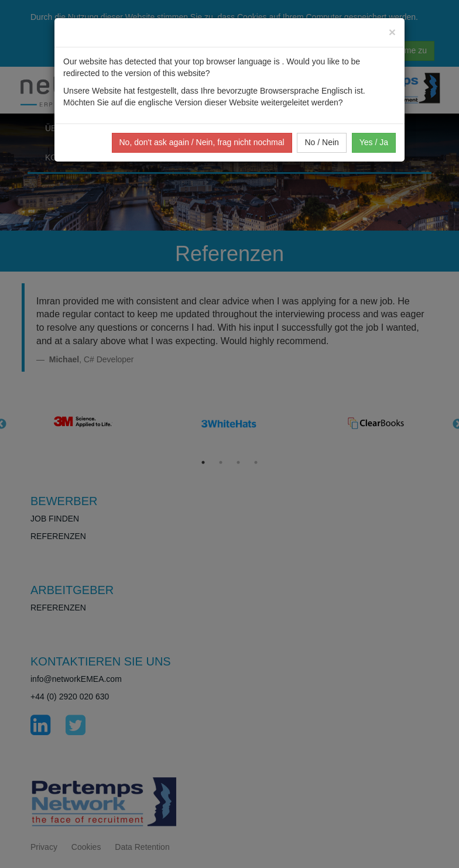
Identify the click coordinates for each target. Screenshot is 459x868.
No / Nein (321, 142)
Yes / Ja (374, 142)
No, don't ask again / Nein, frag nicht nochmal (202, 142)
